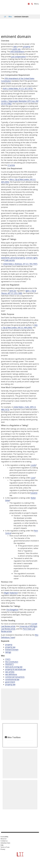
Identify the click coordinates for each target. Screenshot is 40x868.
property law (10, 647)
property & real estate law (15, 669)
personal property (18, 258)
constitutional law (12, 679)
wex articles (10, 672)
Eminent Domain (12, 650)
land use (13, 291)
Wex (10, 17)
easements (5, 258)
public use (16, 49)
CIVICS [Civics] (8, 659)
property (27, 47)
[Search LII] (32, 4)
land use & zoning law (14, 667)
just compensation (18, 57)
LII (5, 17)
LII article (11, 165)
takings (8, 652)
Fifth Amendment (17, 52)
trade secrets (9, 260)
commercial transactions (15, 677)
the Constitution (12, 662)
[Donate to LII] (29, 4)
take (15, 47)
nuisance (34, 493)
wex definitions (11, 674)
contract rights (32, 258)
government (10, 682)
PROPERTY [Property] (10, 664)
